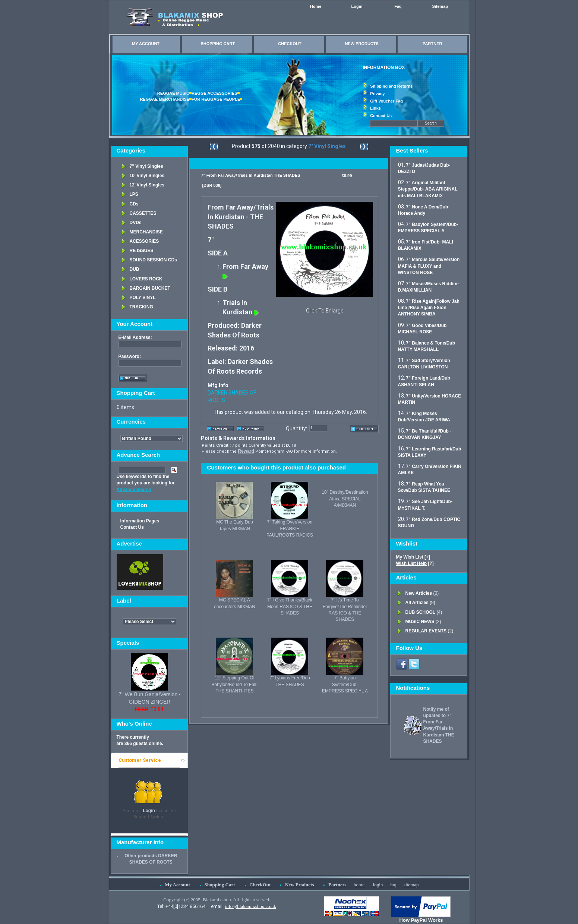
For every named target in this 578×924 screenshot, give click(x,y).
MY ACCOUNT (146, 44)
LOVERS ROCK (146, 279)
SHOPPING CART (218, 44)
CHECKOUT (290, 44)
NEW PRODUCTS (361, 44)
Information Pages (140, 521)
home (359, 885)
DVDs (136, 223)
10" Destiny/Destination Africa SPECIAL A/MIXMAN (345, 499)
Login (357, 6)
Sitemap (440, 6)
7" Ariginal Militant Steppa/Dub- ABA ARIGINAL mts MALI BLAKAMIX (428, 189)
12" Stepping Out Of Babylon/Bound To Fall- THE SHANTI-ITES (235, 684)
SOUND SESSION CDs (153, 260)
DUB (135, 269)
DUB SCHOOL (421, 612)
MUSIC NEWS (420, 622)
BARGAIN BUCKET (150, 288)
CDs (134, 204)
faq (393, 885)
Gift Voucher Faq (386, 101)
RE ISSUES (142, 251)
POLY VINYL (143, 298)
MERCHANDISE (146, 232)
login (378, 885)
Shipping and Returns (391, 86)
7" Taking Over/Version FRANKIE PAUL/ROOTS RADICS (290, 528)
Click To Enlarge (325, 311)
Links (375, 108)
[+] (413, 557)
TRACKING (141, 307)
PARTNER (432, 44)
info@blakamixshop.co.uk (250, 906)
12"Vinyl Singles (147, 185)
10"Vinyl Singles (147, 176)
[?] (415, 563)
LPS (134, 194)
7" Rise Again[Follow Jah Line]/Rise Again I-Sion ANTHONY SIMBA (429, 308)
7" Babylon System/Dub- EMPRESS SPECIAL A (345, 684)
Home (316, 6)
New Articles (419, 593)
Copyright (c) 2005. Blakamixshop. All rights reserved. (217, 900)
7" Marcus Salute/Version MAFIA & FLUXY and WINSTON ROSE (429, 266)
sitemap (411, 885)
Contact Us (381, 116)
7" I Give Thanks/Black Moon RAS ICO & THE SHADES (290, 606)
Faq (398, 6)
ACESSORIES (144, 241)
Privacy (377, 94)
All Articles (417, 603)
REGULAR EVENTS (426, 631)
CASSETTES (143, 213)
